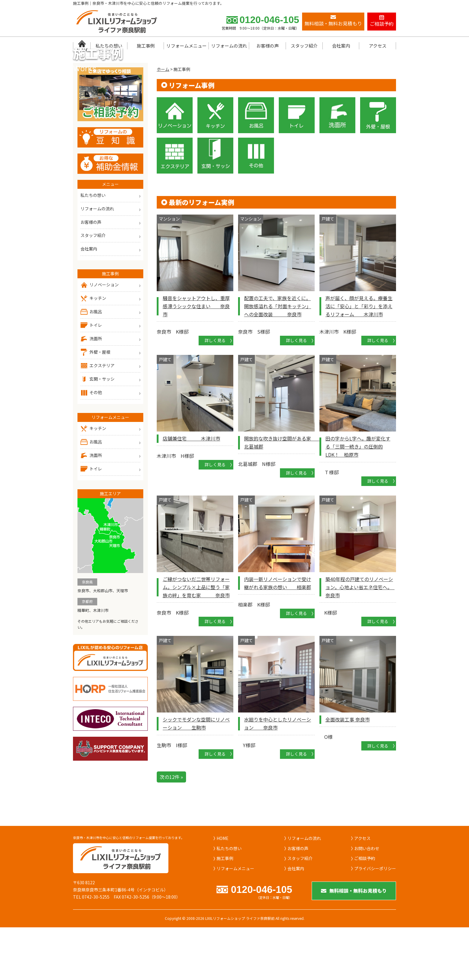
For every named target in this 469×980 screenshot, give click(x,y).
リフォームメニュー (186, 46)
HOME (223, 889)
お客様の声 (268, 46)
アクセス (378, 46)
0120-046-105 (263, 20)
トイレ (91, 376)
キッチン (93, 349)
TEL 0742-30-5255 (91, 947)
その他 (91, 443)
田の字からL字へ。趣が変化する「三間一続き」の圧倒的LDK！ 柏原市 (358, 497)
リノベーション (100, 335)
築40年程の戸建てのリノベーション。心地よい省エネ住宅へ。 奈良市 (360, 637)
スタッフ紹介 (304, 46)
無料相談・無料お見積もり (354, 942)
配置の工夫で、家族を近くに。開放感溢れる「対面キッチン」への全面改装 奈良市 (278, 356)
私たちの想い (109, 46)
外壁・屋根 (95, 403)
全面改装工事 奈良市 (348, 770)
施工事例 (146, 46)
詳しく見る (215, 391)
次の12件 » (171, 827)
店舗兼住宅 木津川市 (191, 489)
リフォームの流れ (229, 46)
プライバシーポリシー (375, 919)
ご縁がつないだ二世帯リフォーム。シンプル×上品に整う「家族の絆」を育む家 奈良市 (196, 637)
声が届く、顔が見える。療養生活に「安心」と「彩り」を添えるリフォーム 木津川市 (359, 356)
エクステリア (98, 416)
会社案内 (341, 46)
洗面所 (91, 389)
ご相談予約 (365, 909)
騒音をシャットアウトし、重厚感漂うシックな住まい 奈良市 (196, 356)
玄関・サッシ (98, 430)
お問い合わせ (367, 899)
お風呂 (91, 362)
